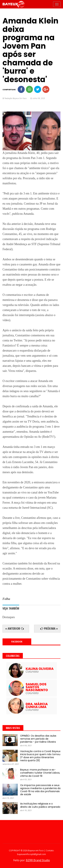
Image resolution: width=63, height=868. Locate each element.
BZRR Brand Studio (38, 860)
